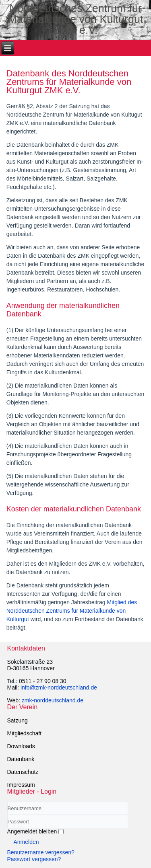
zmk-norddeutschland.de (53, 700)
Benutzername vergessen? (41, 852)
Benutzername (7, 815)
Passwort (7, 828)
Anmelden (26, 842)
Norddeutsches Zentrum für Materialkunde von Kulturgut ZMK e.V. (75, 19)
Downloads (21, 746)
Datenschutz (23, 772)
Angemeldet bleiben (32, 831)
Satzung (18, 720)
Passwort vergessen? (34, 859)
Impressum (21, 785)
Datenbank (21, 759)
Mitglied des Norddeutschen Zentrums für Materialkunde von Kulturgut (72, 611)
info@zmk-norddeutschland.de (59, 687)
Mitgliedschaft (25, 733)
